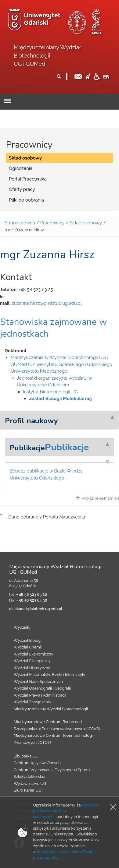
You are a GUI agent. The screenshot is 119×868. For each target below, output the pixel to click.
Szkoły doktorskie (29, 777)
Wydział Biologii (28, 640)
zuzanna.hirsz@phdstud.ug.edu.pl (47, 303)
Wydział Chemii (28, 647)
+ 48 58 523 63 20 (32, 594)
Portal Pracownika (28, 179)
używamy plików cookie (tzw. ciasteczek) (66, 811)
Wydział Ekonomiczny (33, 654)
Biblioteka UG (26, 756)
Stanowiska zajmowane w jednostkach (53, 328)
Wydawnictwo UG (30, 784)
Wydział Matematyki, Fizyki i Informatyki (49, 675)
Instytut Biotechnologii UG (50, 392)
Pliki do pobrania (26, 200)
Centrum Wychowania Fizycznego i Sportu (52, 770)
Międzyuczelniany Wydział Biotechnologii (51, 709)
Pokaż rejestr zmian (97, 498)
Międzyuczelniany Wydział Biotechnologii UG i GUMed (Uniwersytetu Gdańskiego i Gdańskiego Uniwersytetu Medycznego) (61, 364)
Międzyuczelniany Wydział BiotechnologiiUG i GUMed (47, 56)
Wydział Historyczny (32, 668)
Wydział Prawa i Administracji (40, 695)
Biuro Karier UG (27, 790)
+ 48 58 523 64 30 (32, 600)
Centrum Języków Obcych (37, 763)
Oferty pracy (22, 189)
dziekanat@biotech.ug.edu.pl (36, 609)
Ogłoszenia (21, 168)
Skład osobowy (25, 158)
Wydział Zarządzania (32, 702)
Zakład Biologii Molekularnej (60, 399)
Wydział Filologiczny (32, 661)
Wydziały (22, 627)
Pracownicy (52, 223)
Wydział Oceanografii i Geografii (42, 688)
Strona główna (20, 223)
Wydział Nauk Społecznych (38, 682)
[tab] (60, 420)
